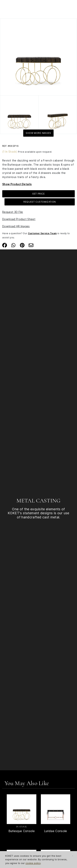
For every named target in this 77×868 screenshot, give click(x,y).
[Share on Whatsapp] (13, 245)
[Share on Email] (31, 245)
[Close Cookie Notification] (73, 856)
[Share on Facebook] (5, 245)
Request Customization (40, 202)
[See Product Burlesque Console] (22, 809)
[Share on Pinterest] (22, 245)
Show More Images (38, 133)
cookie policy (33, 863)
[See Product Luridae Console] (56, 809)
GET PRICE (38, 194)
